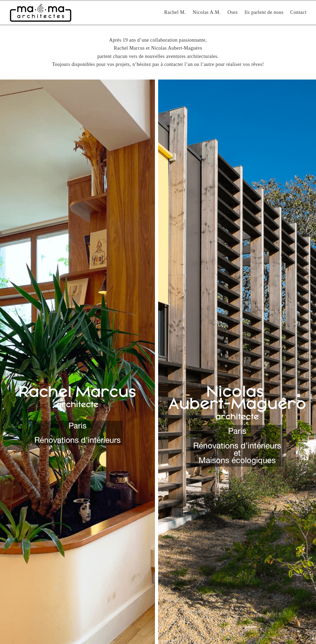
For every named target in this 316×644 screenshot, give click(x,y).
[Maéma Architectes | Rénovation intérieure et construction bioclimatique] (41, 13)
